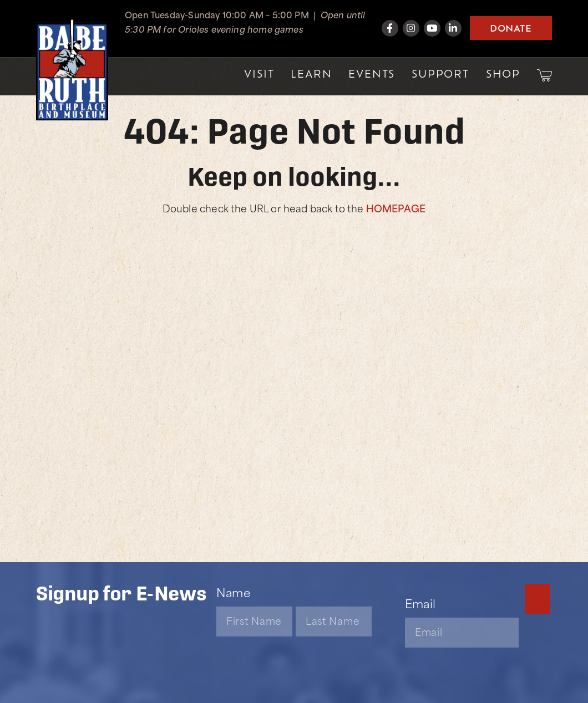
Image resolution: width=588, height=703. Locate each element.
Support (440, 73)
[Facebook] (390, 28)
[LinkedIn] (453, 28)
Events (372, 73)
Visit (259, 73)
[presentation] (301, 646)
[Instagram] (411, 28)
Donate (511, 28)
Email (420, 603)
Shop (503, 73)
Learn (311, 73)
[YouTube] (432, 28)
